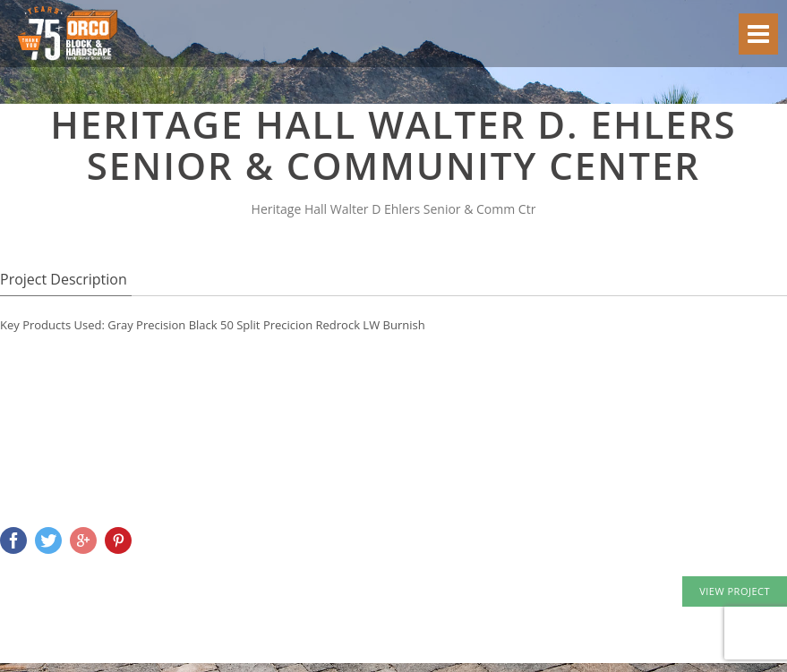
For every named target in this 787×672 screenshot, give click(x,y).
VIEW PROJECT (735, 591)
